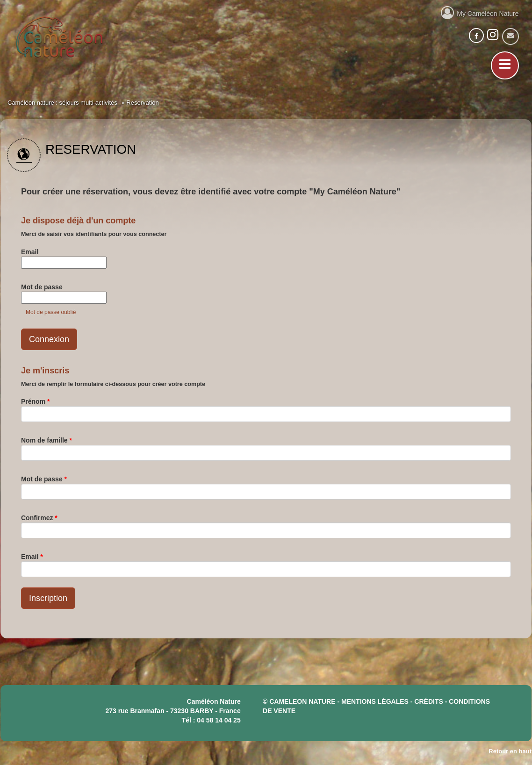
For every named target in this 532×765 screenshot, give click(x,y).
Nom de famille (47, 440)
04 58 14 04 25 (219, 720)
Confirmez (39, 518)
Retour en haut (510, 751)
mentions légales (375, 701)
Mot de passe (42, 287)
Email (30, 252)
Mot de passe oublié (51, 312)
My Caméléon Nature (480, 12)
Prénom (35, 401)
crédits (428, 701)
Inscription (48, 598)
